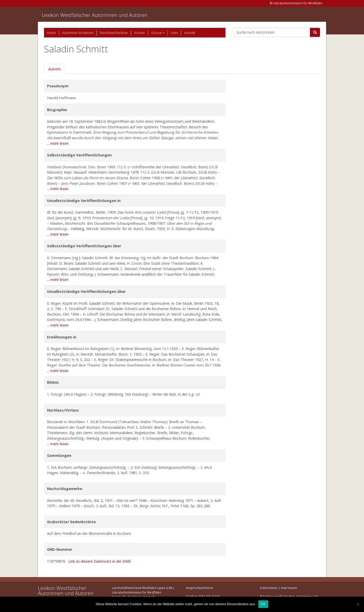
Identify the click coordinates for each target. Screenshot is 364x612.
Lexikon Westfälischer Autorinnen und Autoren (95, 15)
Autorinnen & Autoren (78, 33)
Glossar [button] (157, 33)
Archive (140, 33)
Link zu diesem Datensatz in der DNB (99, 561)
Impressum (289, 588)
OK (263, 604)
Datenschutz (269, 588)
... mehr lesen (58, 143)
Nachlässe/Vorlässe (114, 33)
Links (174, 33)
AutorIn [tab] (54, 69)
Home (51, 33)
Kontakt (190, 33)
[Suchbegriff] (272, 32)
